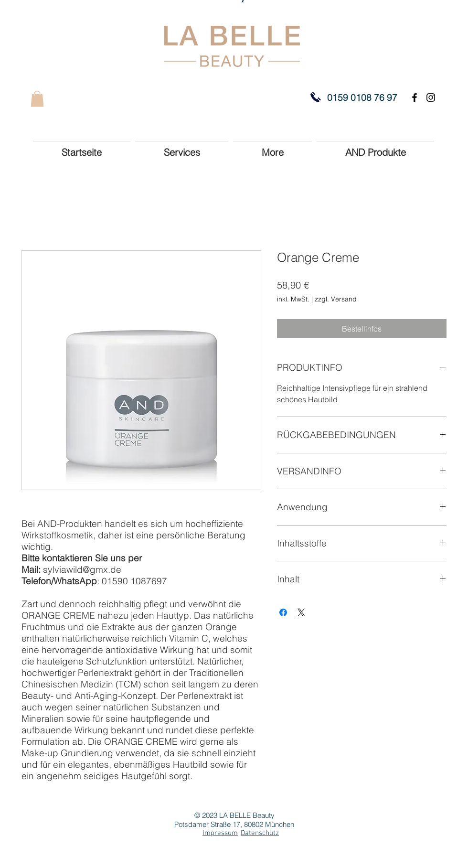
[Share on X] (301, 612)
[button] (37, 99)
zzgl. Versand (336, 299)
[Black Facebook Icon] (415, 97)
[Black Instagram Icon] (431, 97)
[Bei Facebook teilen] (283, 612)
